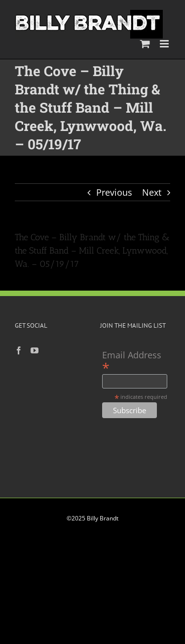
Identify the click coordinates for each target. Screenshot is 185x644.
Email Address (132, 361)
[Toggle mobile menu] (165, 44)
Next (152, 192)
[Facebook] (19, 350)
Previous (114, 192)
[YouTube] (35, 350)
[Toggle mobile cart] (145, 44)
